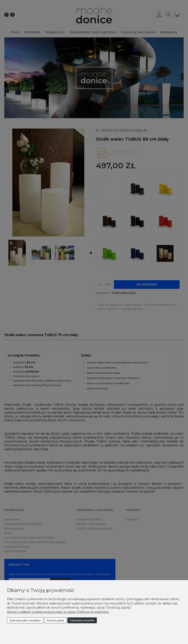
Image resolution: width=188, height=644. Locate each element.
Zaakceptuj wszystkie (82, 620)
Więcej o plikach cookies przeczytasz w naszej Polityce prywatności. (58, 612)
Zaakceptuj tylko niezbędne (25, 620)
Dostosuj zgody (55, 620)
